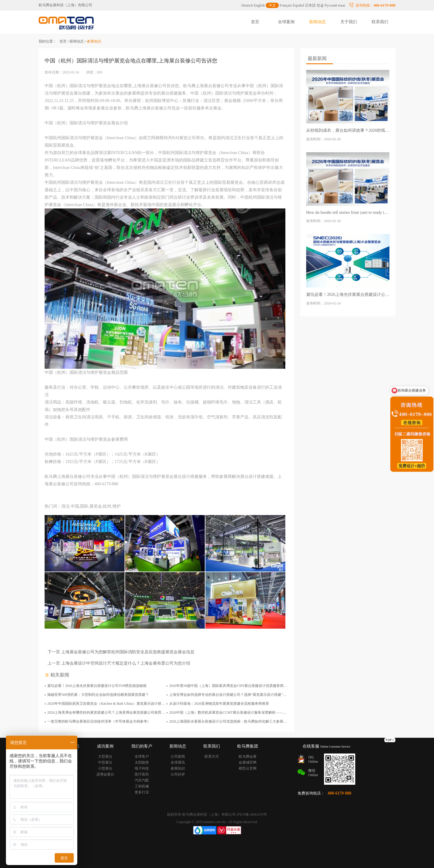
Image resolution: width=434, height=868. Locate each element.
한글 (320, 5)
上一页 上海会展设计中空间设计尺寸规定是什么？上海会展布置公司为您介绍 (119, 663)
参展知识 (178, 768)
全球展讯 (178, 762)
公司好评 (178, 774)
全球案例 (286, 22)
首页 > (65, 41)
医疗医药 (142, 774)
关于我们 (349, 22)
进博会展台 (105, 774)
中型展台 (105, 762)
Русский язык (335, 5)
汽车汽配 (142, 780)
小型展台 (105, 768)
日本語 (310, 5)
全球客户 (142, 756)
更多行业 (142, 792)
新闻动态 (317, 22)
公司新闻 (178, 756)
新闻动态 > (78, 41)
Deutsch (247, 5)
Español (299, 5)
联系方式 (212, 756)
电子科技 (142, 768)
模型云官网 (248, 768)
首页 (255, 22)
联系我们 (380, 22)
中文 (272, 5)
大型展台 (105, 756)
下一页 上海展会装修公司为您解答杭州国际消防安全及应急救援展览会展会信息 (121, 652)
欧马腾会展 (248, 756)
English (259, 5)
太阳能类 (142, 762)
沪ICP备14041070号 (252, 814)
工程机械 (142, 786)
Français (286, 5)
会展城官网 (248, 762)
